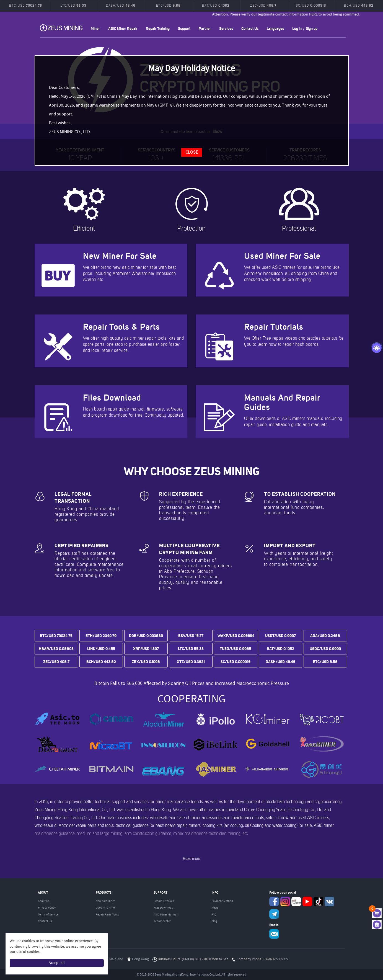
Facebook (274, 902)
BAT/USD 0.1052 (280, 649)
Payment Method (222, 901)
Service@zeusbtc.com (274, 934)
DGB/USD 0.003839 (146, 636)
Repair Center (162, 921)
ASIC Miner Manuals (166, 915)
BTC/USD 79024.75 (56, 636)
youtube (307, 902)
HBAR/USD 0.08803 (56, 649)
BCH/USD (359, 5)
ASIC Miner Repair (123, 28)
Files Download (163, 908)
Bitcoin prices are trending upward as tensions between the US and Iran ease (192, 677)
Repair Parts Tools (107, 915)
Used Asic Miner (106, 908)
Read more (191, 859)
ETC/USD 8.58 (325, 662)
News (215, 908)
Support (184, 28)
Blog (214, 921)
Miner (95, 28)
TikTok (318, 902)
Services (226, 28)
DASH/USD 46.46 (280, 662)
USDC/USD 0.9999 (325, 649)
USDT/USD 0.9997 (280, 636)
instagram (285, 902)
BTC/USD (26, 5)
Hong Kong (140, 959)
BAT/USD (216, 5)
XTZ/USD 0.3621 (191, 662)
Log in (297, 28)
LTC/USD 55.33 (191, 649)
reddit (296, 902)
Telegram (274, 914)
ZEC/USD (263, 5)
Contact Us (250, 28)
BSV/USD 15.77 (191, 636)
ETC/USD (168, 5)
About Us (44, 901)
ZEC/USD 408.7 (56, 662)
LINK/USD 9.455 (101, 649)
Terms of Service (48, 915)
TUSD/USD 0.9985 (236, 649)
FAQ (214, 915)
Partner (205, 28)
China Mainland (112, 959)
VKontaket (329, 902)
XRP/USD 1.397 (146, 649)
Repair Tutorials (164, 901)
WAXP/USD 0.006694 (236, 636)
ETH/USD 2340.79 (101, 636)
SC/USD (311, 5)
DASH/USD (121, 5)
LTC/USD (73, 5)
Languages (275, 28)
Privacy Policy (47, 908)
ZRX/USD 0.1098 (146, 662)
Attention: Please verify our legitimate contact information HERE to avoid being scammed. (295, 14)
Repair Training (158, 28)
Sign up (312, 28)
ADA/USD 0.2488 (325, 636)
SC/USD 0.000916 (236, 662)
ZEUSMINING (61, 28)
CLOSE (192, 152)
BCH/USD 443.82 (101, 662)
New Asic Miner (105, 901)
